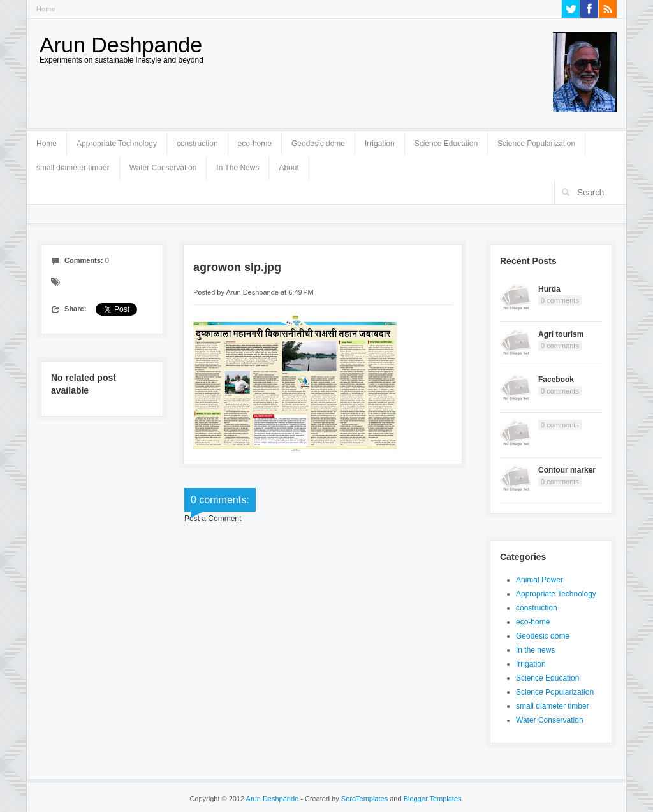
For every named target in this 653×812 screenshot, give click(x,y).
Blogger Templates (433, 799)
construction (197, 144)
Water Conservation (163, 168)
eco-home (255, 144)
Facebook (556, 380)
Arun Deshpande (121, 45)
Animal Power (539, 580)
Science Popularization (536, 144)
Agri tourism (561, 334)
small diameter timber (73, 168)
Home (46, 9)
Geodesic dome (318, 144)
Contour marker (567, 470)
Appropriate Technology (117, 144)
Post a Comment (213, 519)
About (289, 168)
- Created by (343, 799)
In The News (238, 168)
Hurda (549, 289)
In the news (535, 650)
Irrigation (380, 144)
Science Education (446, 144)
